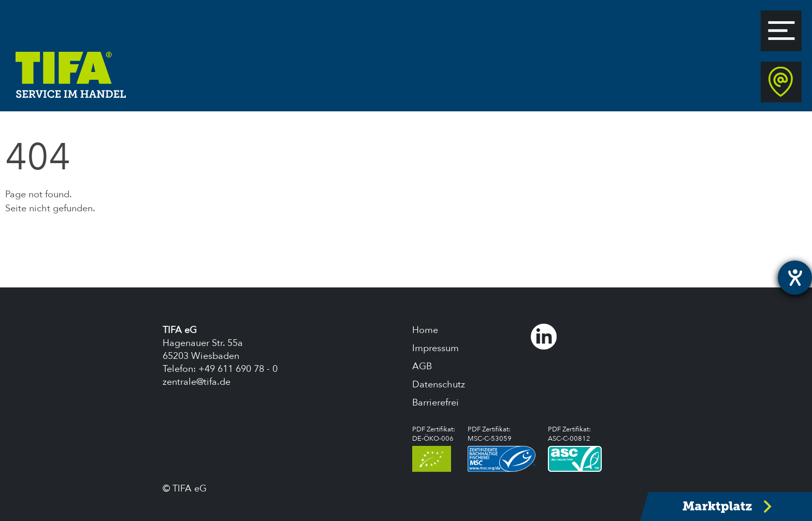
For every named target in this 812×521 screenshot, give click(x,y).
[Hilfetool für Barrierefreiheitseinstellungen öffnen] (795, 278)
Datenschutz (439, 385)
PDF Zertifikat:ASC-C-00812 (575, 448)
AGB (422, 366)
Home (425, 330)
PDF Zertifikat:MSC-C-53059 (502, 448)
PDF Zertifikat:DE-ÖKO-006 (434, 448)
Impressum (436, 348)
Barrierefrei (436, 403)
